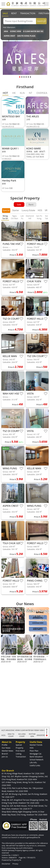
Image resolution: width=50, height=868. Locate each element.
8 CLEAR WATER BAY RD (33, 31)
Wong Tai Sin (5, 217)
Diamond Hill (30, 217)
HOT (5, 93)
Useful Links (35, 765)
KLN (22, 93)
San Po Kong (39, 217)
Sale (5, 13)
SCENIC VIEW (16, 31)
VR (46, 210)
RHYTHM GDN (32, 735)
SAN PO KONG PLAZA (26, 36)
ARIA (6, 31)
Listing (19, 754)
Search (40, 21)
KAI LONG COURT (22, 735)
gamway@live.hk (33, 837)
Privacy (15, 864)
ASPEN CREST (9, 36)
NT (30, 93)
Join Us (5, 757)
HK (14, 93)
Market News (7, 751)
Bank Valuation (36, 757)
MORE (47, 732)
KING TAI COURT (11, 735)
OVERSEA (42, 93)
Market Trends (36, 745)
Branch (5, 754)
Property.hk (16, 860)
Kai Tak (46, 217)
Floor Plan (34, 751)
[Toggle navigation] (3, 4)
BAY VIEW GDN (42, 730)
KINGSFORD (41, 735)
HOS (40, 210)
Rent (14, 13)
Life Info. (33, 763)
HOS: (4, 735)
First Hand (20, 751)
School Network (36, 760)
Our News (6, 748)
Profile (5, 745)
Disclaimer (6, 864)
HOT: (4, 730)
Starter (16, 210)
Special (6, 210)
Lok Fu (22, 217)
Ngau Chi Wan (15, 217)
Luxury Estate (28, 210)
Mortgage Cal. (36, 754)
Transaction (28, 13)
